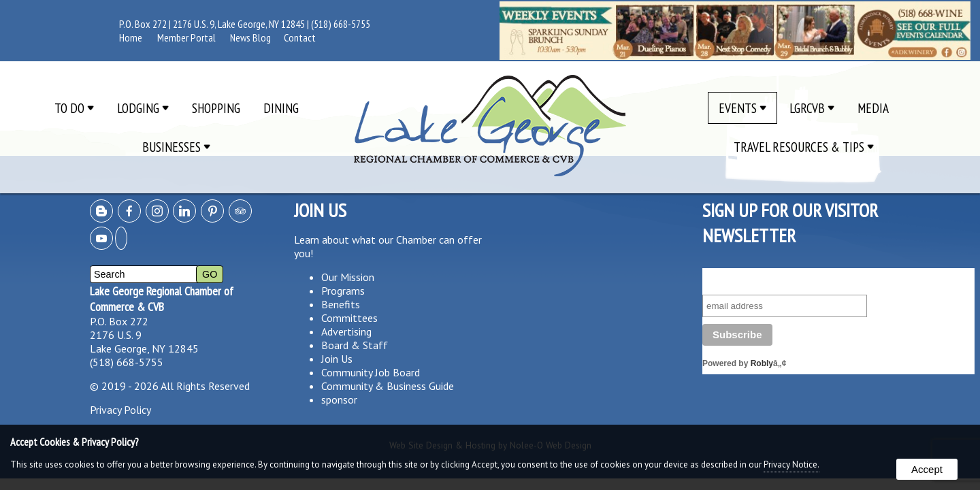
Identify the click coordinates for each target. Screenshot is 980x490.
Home (131, 37)
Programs (343, 291)
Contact (300, 37)
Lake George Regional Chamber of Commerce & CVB (162, 299)
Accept (927, 469)
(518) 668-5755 (341, 24)
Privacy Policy (120, 410)
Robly (762, 363)
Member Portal (186, 37)
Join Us (337, 359)
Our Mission (348, 277)
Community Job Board (371, 372)
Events (742, 108)
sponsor (339, 399)
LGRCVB (812, 108)
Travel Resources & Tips (804, 147)
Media (873, 108)
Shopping (216, 108)
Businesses (176, 147)
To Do (74, 108)
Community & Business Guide (388, 386)
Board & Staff (355, 345)
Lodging (143, 108)
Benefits (341, 304)
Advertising (346, 331)
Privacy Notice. (791, 464)
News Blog (250, 37)
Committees (349, 318)
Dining (281, 108)
